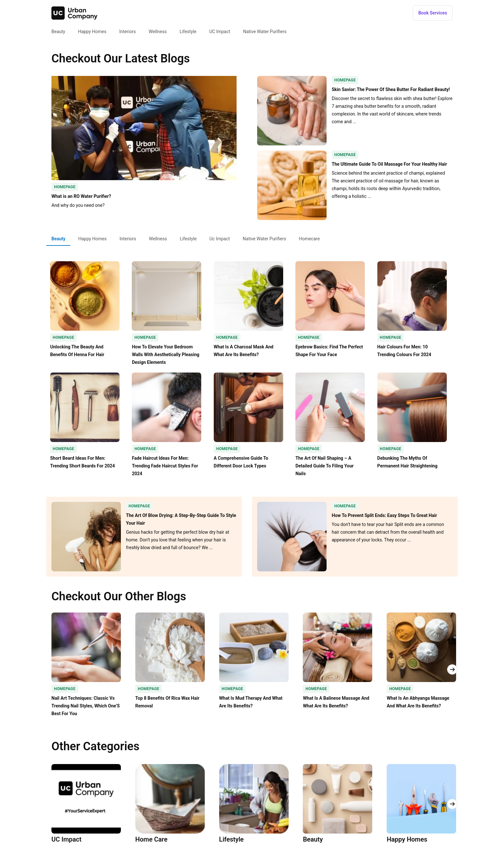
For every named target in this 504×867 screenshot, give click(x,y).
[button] (433, 13)
